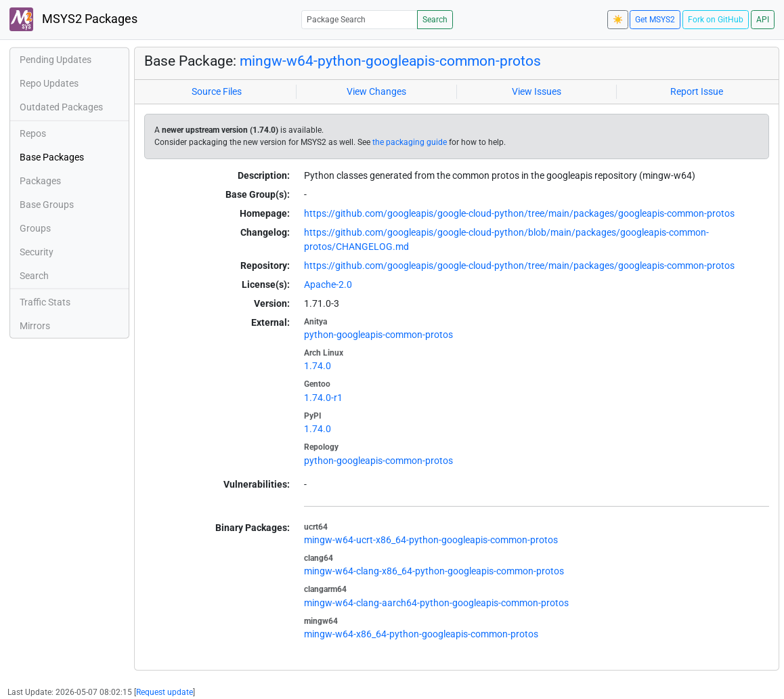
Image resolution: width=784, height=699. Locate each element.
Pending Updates (56, 60)
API (763, 20)
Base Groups (47, 205)
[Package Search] (360, 19)
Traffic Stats (45, 302)
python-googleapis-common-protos (378, 335)
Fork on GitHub (716, 20)
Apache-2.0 (328, 284)
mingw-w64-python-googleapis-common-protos (390, 61)
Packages (40, 181)
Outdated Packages (61, 107)
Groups (35, 228)
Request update (165, 692)
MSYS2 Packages (73, 19)
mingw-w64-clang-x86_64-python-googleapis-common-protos (434, 571)
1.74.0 (318, 366)
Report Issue (697, 91)
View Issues (537, 91)
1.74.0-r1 (323, 398)
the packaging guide (410, 142)
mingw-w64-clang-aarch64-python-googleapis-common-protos (436, 603)
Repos (33, 133)
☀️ (618, 20)
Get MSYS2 (655, 20)
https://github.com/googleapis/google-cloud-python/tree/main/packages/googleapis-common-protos (519, 213)
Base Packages (52, 157)
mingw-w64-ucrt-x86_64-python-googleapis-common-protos (431, 540)
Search (435, 20)
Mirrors (35, 326)
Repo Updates (49, 83)
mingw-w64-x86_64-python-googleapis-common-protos (421, 634)
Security (37, 252)
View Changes (376, 91)
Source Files (217, 91)
